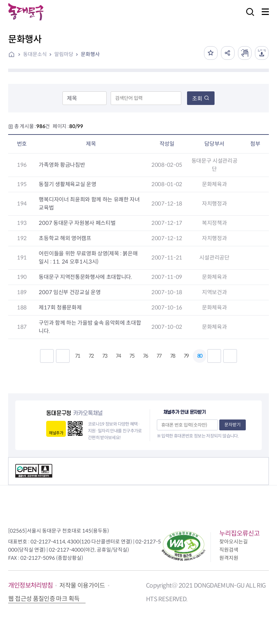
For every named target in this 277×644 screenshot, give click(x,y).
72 (91, 356)
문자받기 (233, 425)
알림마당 (64, 54)
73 (105, 356)
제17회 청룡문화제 (60, 308)
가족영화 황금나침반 (62, 165)
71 (77, 356)
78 (172, 356)
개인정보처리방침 (30, 585)
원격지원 (229, 558)
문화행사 (90, 54)
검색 (248, 16)
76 (145, 356)
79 (186, 356)
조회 (201, 99)
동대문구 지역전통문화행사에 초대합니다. (85, 277)
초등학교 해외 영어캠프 (65, 238)
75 (132, 356)
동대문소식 (35, 54)
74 (118, 356)
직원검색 (229, 550)
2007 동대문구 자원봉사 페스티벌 (77, 223)
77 (159, 356)
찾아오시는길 (234, 542)
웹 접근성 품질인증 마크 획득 (44, 599)
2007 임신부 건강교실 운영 (70, 292)
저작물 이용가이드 (82, 586)
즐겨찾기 (211, 53)
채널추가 (56, 433)
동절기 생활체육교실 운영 (67, 184)
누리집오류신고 (239, 533)
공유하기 (228, 53)
